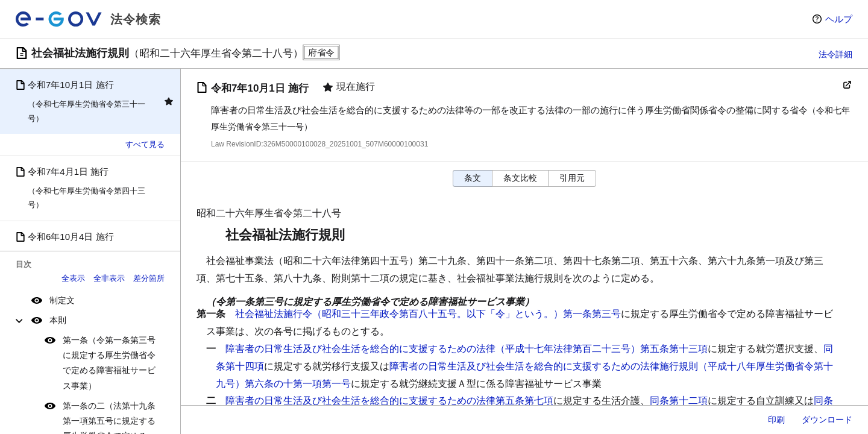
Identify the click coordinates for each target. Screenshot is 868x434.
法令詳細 (835, 54)
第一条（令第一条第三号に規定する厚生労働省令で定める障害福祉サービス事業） (109, 363)
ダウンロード (827, 420)
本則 (58, 320)
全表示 (73, 278)
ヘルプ (839, 19)
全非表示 (109, 278)
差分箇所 (149, 278)
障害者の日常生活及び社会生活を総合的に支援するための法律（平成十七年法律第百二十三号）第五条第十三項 (467, 349)
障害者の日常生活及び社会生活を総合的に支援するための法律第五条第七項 (389, 401)
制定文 (62, 300)
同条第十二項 (679, 401)
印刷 (776, 420)
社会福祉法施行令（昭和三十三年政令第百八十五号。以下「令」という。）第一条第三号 (428, 314)
